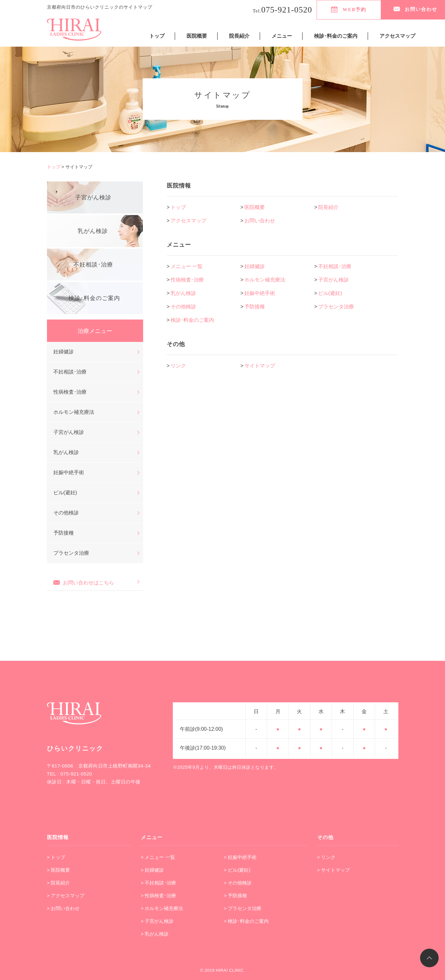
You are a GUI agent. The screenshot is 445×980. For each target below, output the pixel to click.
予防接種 (255, 307)
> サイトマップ (334, 870)
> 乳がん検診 (155, 934)
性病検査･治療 (187, 280)
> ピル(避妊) (237, 870)
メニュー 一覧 (187, 266)
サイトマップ (260, 366)
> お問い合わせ (63, 908)
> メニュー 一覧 (158, 857)
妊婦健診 (255, 266)
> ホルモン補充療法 (162, 908)
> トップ (56, 857)
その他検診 (183, 307)
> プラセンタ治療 (243, 908)
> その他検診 (238, 883)
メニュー (282, 36)
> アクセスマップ (66, 895)
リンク (178, 366)
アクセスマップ (397, 36)
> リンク (326, 857)
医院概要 (197, 36)
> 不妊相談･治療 (159, 883)
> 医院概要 (59, 870)
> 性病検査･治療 (159, 895)
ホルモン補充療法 (265, 280)
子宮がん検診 (334, 280)
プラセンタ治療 (336, 307)
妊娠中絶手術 (260, 293)
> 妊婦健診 (153, 870)
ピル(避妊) (330, 293)
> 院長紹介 (59, 883)
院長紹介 (239, 36)
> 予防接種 (236, 895)
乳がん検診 (183, 293)
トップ (157, 36)
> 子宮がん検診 (157, 921)
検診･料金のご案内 (336, 36)
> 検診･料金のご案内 (246, 921)
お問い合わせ (260, 221)
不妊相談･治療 (335, 266)
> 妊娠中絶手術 (240, 857)
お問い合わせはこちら (84, 582)
